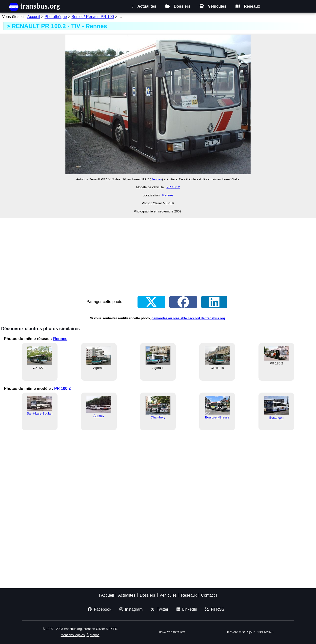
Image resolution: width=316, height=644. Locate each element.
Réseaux (248, 6)
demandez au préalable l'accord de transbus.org (188, 318)
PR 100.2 (173, 187)
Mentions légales (73, 635)
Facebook (99, 609)
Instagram (131, 609)
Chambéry (158, 417)
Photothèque (56, 17)
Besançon (276, 418)
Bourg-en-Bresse (217, 417)
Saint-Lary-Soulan (39, 413)
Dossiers (178, 6)
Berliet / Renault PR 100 (93, 17)
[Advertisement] (158, 254)
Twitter (159, 609)
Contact (208, 595)
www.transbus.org (172, 632)
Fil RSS (215, 609)
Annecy (99, 416)
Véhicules (213, 6)
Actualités (144, 6)
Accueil (34, 17)
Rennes (156, 179)
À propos (93, 635)
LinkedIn (187, 609)
